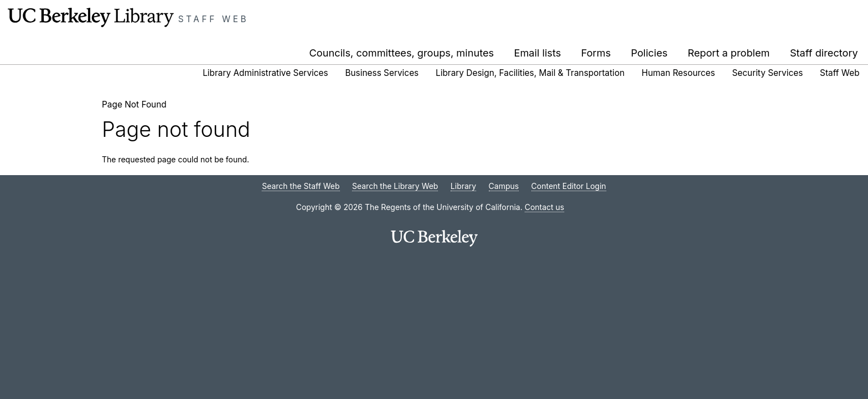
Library (463, 186)
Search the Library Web (395, 186)
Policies (649, 53)
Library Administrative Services (265, 73)
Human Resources (678, 73)
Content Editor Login (569, 186)
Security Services (767, 73)
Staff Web (214, 19)
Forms (596, 53)
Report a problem (728, 53)
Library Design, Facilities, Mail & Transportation (530, 73)
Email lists (538, 53)
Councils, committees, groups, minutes (402, 53)
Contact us (545, 207)
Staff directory (824, 53)
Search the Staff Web (301, 186)
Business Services (382, 73)
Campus (504, 186)
